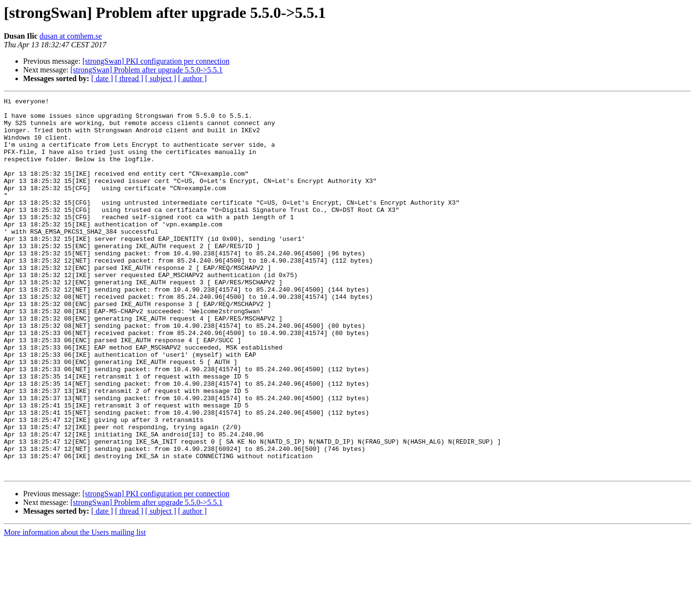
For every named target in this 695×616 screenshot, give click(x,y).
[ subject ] (161, 78)
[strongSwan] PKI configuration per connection (156, 61)
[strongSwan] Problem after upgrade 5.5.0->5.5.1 (147, 70)
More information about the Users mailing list (75, 608)
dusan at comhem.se (71, 36)
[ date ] (102, 78)
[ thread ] (129, 78)
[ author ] (193, 78)
